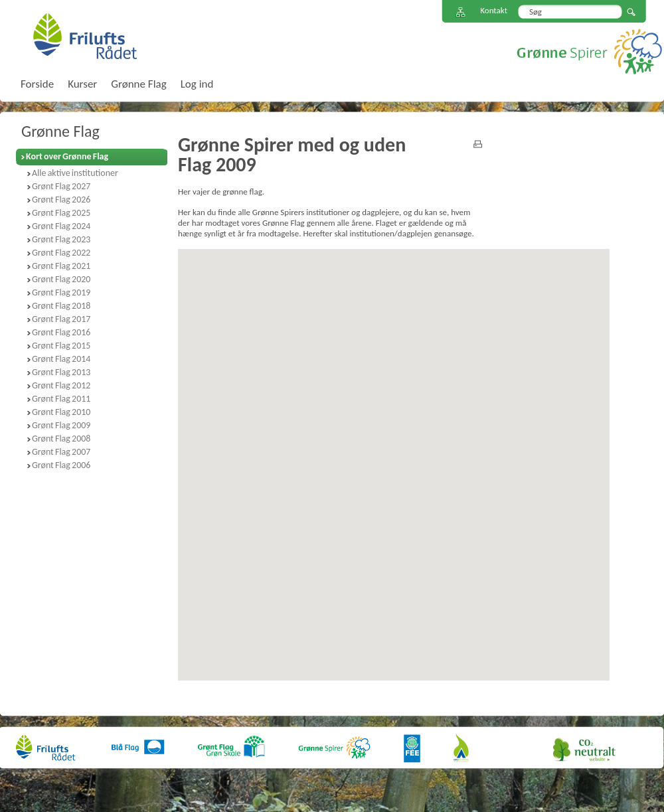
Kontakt (494, 10)
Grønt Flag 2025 (61, 213)
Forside (37, 84)
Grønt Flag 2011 (61, 399)
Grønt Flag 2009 (61, 425)
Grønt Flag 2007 (61, 452)
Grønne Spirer (589, 51)
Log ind (197, 84)
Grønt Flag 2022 (61, 253)
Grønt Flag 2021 (61, 266)
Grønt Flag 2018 (61, 306)
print (478, 144)
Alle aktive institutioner (75, 173)
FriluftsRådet (85, 36)
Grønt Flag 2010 (61, 412)
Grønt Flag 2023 (61, 239)
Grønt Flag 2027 (61, 186)
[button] (316, 413)
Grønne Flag (60, 131)
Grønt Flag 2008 (61, 439)
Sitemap (461, 12)
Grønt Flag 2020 (61, 279)
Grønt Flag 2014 (61, 359)
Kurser (82, 84)
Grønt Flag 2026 (61, 200)
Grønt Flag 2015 (61, 346)
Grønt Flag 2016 (61, 332)
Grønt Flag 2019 (61, 292)
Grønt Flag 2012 (61, 385)
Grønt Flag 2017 (61, 319)
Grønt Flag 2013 (61, 372)
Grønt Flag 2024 (61, 226)
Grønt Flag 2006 (61, 465)
